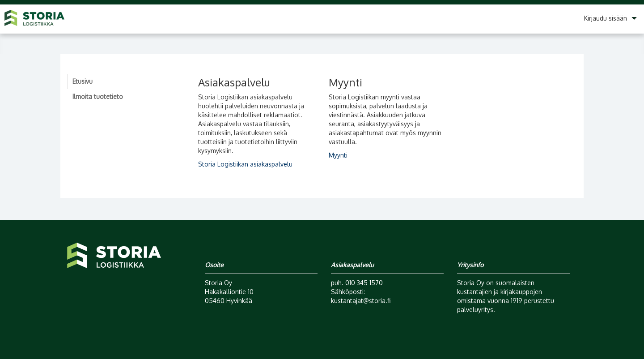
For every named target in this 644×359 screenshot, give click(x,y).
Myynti (338, 155)
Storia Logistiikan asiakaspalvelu (245, 164)
